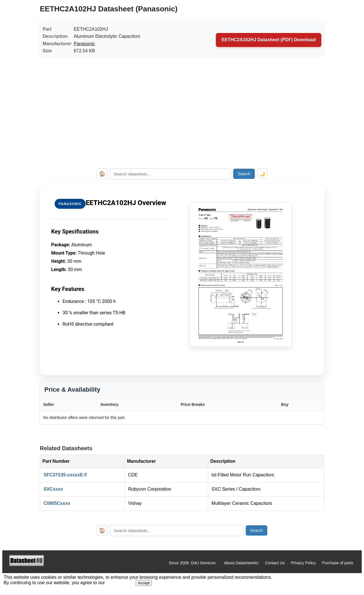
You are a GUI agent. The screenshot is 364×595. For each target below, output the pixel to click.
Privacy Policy (303, 563)
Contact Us (275, 563)
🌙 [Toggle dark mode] (262, 174)
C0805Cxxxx (57, 503)
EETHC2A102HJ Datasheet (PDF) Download (269, 40)
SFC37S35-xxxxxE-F (65, 475)
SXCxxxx (53, 489)
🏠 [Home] (102, 174)
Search (244, 174)
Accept (144, 583)
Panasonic (84, 44)
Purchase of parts (338, 563)
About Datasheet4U (241, 563)
